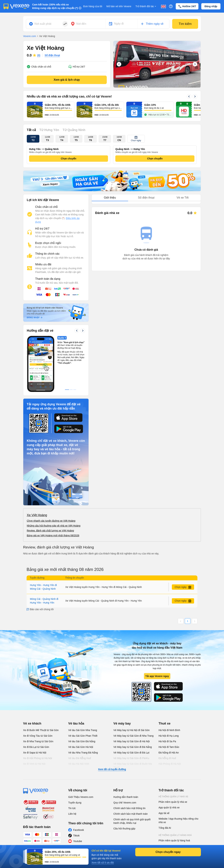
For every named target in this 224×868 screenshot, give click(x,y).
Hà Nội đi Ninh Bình (169, 730)
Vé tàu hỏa (76, 723)
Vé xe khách (32, 723)
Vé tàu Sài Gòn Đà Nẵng (82, 741)
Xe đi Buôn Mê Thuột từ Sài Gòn (41, 730)
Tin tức (72, 808)
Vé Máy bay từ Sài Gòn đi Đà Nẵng (133, 747)
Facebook (78, 830)
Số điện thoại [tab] (146, 198)
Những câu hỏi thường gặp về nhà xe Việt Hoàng (54, 526)
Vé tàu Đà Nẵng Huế (80, 758)
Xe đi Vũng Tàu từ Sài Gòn (38, 736)
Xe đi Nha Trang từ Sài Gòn (38, 741)
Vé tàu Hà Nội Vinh (79, 764)
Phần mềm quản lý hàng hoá (174, 840)
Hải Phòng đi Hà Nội (170, 764)
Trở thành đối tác (146, 6)
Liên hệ (72, 814)
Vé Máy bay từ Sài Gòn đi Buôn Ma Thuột (133, 766)
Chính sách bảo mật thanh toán (131, 814)
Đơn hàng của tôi (93, 6)
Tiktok (76, 836)
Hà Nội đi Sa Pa (167, 741)
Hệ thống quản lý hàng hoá (175, 835)
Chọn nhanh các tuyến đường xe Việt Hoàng (51, 521)
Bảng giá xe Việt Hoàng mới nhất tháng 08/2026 (53, 535)
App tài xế (164, 813)
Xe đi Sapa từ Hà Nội (35, 753)
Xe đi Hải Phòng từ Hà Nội (38, 758)
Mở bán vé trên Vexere (119, 6)
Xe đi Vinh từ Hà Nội (34, 764)
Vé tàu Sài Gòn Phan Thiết (83, 736)
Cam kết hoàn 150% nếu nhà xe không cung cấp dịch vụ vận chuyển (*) (55, 6)
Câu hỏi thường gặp (124, 829)
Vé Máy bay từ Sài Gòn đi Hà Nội (132, 741)
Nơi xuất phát (43, 24)
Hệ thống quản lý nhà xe (173, 797)
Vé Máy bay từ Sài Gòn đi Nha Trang (133, 736)
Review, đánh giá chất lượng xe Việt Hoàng (50, 531)
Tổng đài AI (165, 828)
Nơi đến (81, 24)
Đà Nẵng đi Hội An (169, 753)
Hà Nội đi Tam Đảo (169, 747)
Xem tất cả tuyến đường (112, 769)
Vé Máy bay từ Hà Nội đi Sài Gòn (132, 730)
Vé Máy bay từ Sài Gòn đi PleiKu (131, 758)
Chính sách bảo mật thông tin (129, 808)
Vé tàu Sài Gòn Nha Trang (83, 730)
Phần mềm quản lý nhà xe (173, 802)
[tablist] (146, 198)
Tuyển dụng (75, 803)
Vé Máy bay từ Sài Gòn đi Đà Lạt (131, 753)
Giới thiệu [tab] (110, 198)
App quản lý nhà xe (169, 807)
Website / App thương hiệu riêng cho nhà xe (178, 820)
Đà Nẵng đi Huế (167, 758)
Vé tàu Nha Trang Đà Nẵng (83, 753)
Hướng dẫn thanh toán (126, 797)
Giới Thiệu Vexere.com (81, 797)
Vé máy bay (122, 723)
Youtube (78, 841)
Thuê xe (164, 723)
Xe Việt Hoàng (37, 515)
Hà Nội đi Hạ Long (169, 736)
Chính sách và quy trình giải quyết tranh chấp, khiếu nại (132, 821)
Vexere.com (30, 36)
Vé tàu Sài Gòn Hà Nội (81, 747)
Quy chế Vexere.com (125, 803)
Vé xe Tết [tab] (183, 198)
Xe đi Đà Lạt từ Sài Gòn (36, 747)
